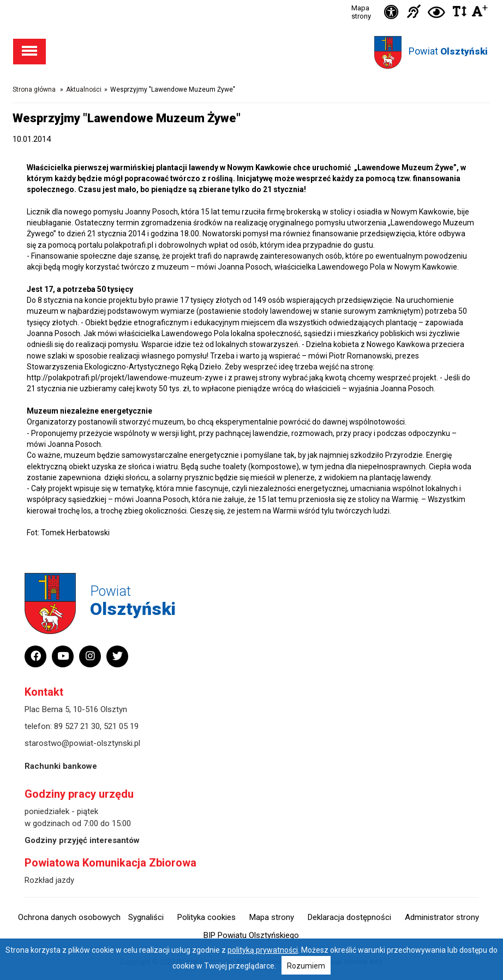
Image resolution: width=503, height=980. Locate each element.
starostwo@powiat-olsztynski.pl (82, 743)
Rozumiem (306, 966)
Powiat (448, 51)
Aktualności (84, 89)
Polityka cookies (206, 917)
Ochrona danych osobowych (69, 917)
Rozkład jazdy (49, 880)
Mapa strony (361, 12)
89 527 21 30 (77, 726)
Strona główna (34, 89)
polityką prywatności (263, 950)
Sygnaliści (146, 917)
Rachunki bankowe (61, 766)
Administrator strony (442, 917)
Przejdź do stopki (251, 0)
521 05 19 (121, 726)
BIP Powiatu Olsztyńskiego (251, 935)
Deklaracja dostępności (349, 917)
